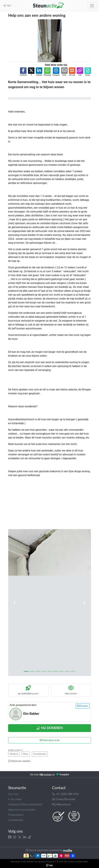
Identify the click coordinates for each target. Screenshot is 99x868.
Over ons (13, 794)
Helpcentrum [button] (61, 804)
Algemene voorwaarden (22, 810)
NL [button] (9, 6)
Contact (83, 706)
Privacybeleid (16, 815)
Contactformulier (64, 799)
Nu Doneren (50, 728)
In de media (15, 799)
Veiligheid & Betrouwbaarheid (25, 804)
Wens (26, 754)
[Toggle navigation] (92, 6)
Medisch (14, 754)
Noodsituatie (40, 754)
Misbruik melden (19, 761)
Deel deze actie (50, 740)
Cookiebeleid (16, 820)
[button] (23, 72)
